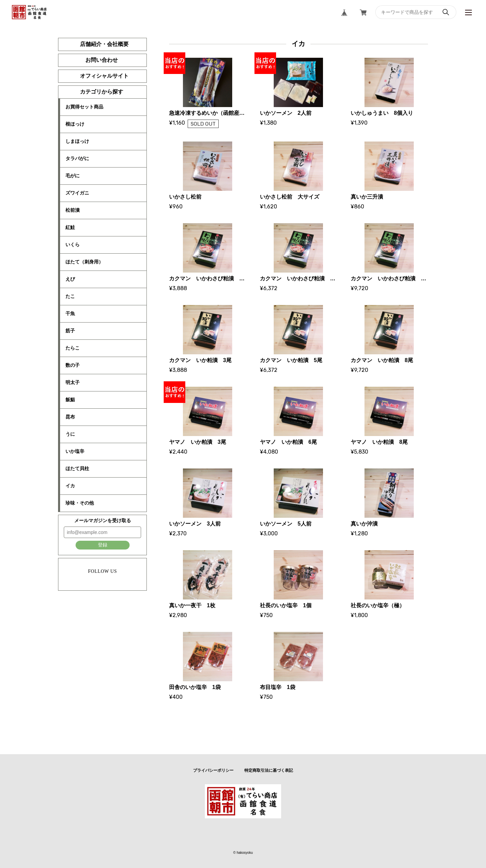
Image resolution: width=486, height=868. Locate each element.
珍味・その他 (80, 503)
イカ (70, 486)
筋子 (70, 331)
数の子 (73, 365)
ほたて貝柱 (77, 468)
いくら (73, 245)
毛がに (73, 176)
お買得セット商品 (84, 107)
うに (70, 434)
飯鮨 (70, 400)
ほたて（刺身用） (84, 262)
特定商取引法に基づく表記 (269, 770)
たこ (70, 296)
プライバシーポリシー (213, 770)
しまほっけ (77, 141)
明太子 (73, 382)
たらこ (73, 348)
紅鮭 (70, 227)
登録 (103, 545)
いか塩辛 (75, 451)
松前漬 (73, 210)
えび (70, 279)
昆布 (70, 417)
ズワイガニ (77, 193)
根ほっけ (75, 124)
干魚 (70, 313)
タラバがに (77, 158)
